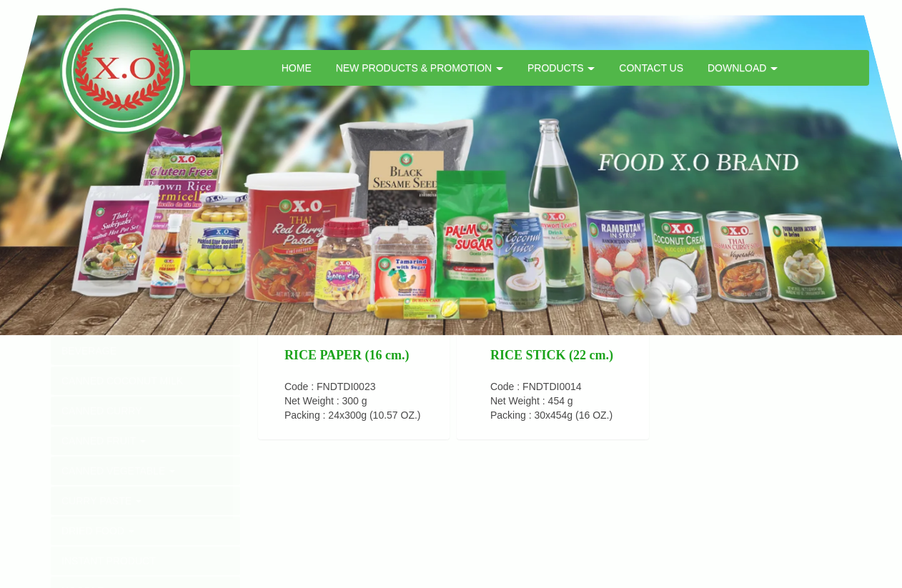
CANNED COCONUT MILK (122, 381)
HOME (297, 68)
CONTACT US (651, 68)
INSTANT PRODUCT (109, 561)
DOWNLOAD (743, 68)
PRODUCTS (561, 68)
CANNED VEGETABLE (118, 471)
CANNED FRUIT (104, 441)
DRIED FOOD (98, 531)
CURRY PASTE (101, 501)
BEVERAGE (89, 351)
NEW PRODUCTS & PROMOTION (420, 68)
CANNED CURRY (102, 411)
